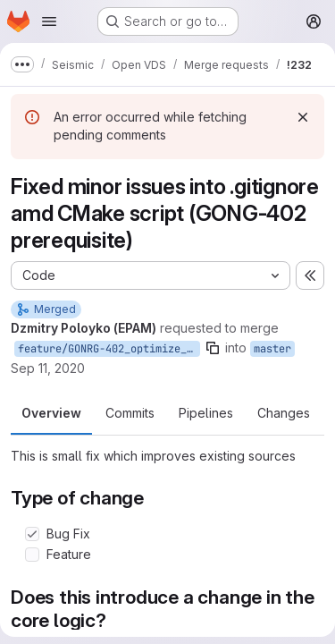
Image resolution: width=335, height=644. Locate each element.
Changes (284, 413)
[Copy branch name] (213, 348)
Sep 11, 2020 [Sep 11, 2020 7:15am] (48, 368)
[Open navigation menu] (49, 21)
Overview (51, 413)
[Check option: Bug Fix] (32, 534)
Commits (130, 413)
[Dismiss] (303, 117)
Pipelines (206, 413)
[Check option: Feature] (32, 555)
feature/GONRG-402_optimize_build (109, 349)
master (272, 349)
